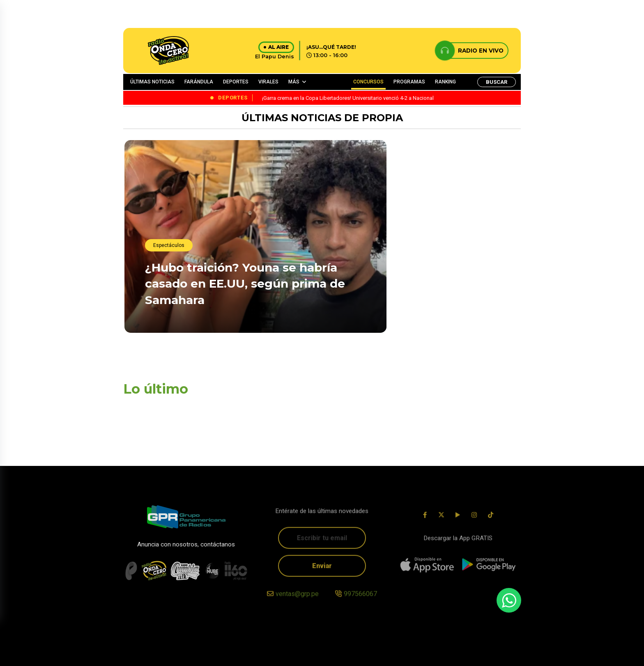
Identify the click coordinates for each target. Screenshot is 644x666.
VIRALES (268, 82)
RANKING (445, 82)
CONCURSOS (368, 82)
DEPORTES (236, 82)
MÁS (294, 82)
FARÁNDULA (199, 82)
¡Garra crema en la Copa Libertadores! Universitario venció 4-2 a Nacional (448, 309)
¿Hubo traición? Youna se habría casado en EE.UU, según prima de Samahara (245, 283)
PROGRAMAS (409, 82)
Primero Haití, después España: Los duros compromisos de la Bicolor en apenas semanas (455, 211)
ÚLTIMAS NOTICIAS (152, 82)
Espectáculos (169, 245)
